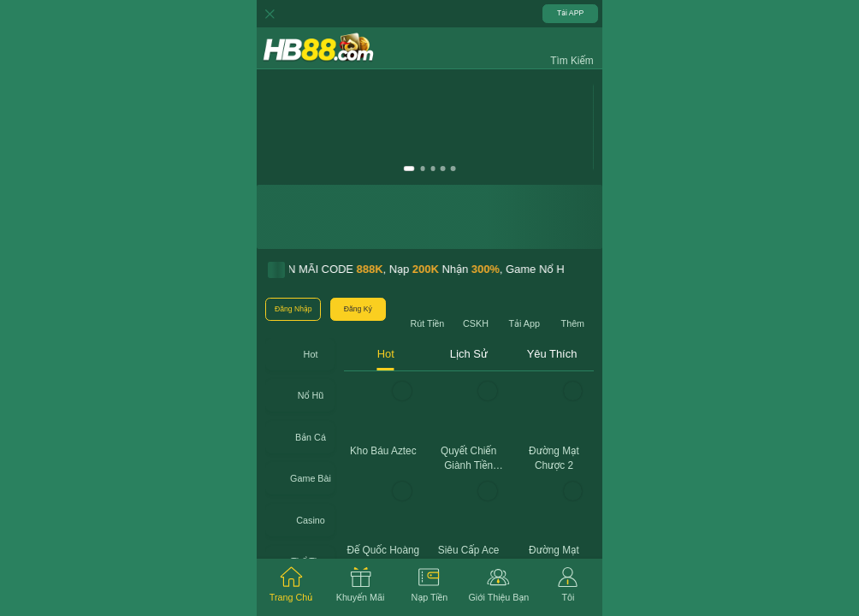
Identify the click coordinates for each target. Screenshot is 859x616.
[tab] (291, 587)
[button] (572, 48)
